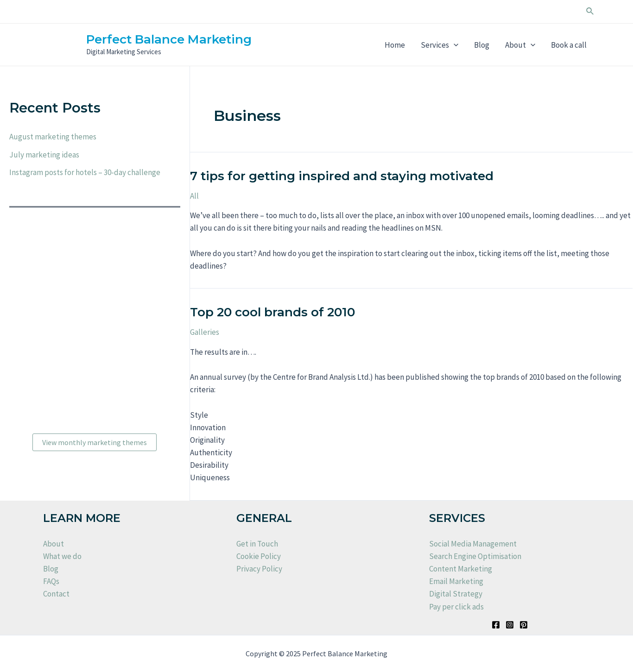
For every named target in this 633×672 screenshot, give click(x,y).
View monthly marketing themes (95, 442)
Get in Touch (257, 544)
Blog (482, 45)
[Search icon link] (590, 12)
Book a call (569, 45)
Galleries (205, 332)
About (520, 45)
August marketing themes (53, 137)
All (194, 196)
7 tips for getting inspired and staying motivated (342, 176)
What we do (62, 556)
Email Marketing (456, 581)
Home (395, 45)
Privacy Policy (259, 569)
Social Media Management (473, 544)
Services (440, 45)
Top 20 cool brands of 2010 (272, 312)
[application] (454, 45)
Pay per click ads (456, 607)
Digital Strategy (456, 594)
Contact (56, 594)
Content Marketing (461, 569)
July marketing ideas (44, 155)
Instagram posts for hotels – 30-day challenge (85, 172)
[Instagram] (510, 625)
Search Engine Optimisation (475, 556)
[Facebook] (496, 625)
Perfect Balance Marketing (169, 39)
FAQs (51, 581)
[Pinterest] (524, 625)
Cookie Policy (259, 556)
